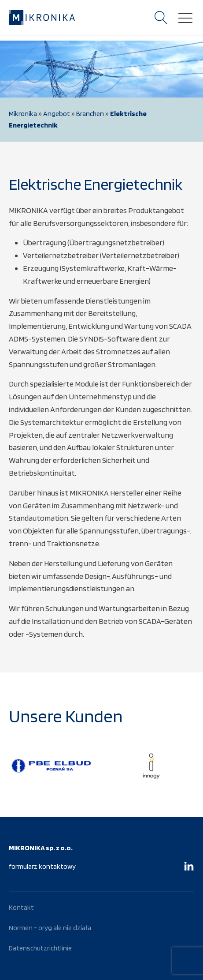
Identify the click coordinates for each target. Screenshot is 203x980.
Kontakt (21, 907)
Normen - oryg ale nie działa (50, 928)
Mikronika (23, 114)
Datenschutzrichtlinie (40, 948)
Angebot (57, 114)
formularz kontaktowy (42, 866)
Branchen (90, 114)
